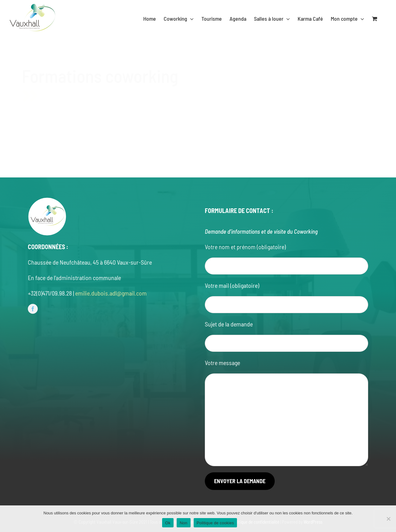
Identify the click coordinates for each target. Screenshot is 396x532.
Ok (168, 523)
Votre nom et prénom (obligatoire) (245, 247)
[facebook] (33, 309)
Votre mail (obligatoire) (232, 285)
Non (184, 523)
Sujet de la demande (229, 324)
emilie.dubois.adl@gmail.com (111, 293)
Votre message (222, 363)
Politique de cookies (215, 523)
